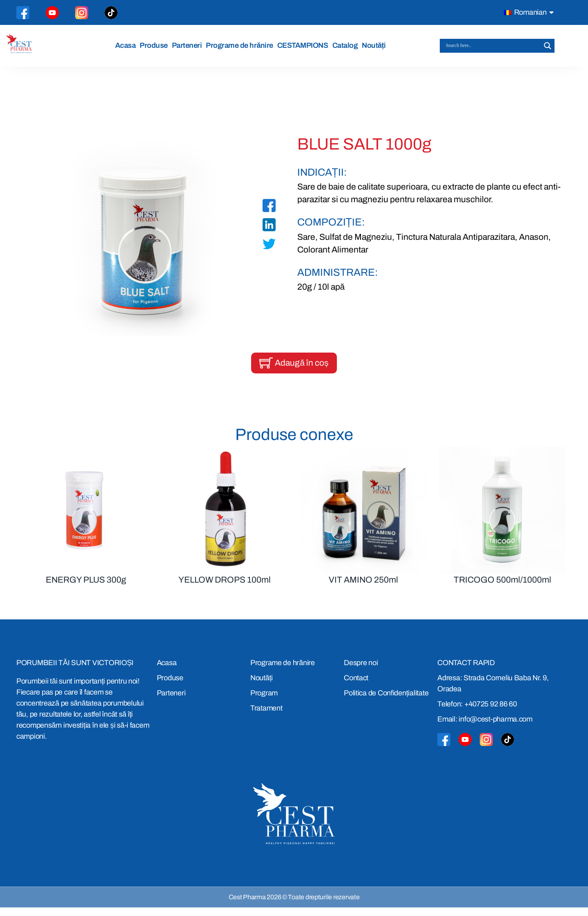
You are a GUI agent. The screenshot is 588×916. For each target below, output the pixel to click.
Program (264, 701)
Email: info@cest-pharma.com (485, 727)
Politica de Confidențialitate (386, 701)
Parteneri (189, 49)
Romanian (525, 12)
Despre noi (361, 671)
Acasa (128, 49)
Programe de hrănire (242, 49)
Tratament (266, 716)
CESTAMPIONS (305, 49)
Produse (156, 49)
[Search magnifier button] (548, 50)
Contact (356, 686)
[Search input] (493, 50)
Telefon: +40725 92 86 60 (477, 712)
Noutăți (376, 49)
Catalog (347, 49)
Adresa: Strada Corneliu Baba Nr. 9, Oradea (493, 691)
